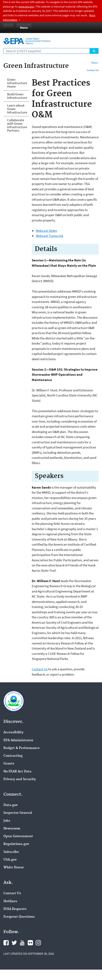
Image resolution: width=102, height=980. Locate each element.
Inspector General (18, 813)
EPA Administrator (18, 740)
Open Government (18, 836)
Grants (9, 764)
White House (14, 868)
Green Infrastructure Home (17, 83)
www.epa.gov (26, 7)
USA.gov (10, 860)
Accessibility (13, 732)
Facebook (6, 943)
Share (94, 63)
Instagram (38, 943)
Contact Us (93, 70)
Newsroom (12, 829)
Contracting (13, 756)
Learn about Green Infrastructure (17, 109)
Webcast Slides (46, 231)
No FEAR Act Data (17, 772)
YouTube (22, 943)
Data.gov (11, 805)
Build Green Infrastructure (17, 96)
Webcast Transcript (50, 236)
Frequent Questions (19, 917)
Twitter (14, 943)
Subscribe (11, 852)
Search (94, 51)
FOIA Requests (15, 909)
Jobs (7, 821)
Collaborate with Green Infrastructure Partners (17, 125)
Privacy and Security (20, 779)
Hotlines (10, 901)
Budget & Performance (22, 748)
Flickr (30, 943)
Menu (24, 28)
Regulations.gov (16, 844)
